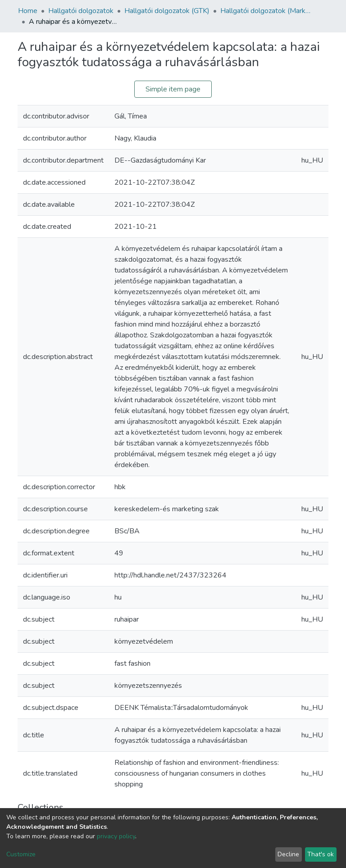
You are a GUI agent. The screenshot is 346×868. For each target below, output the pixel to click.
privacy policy (116, 836)
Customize (21, 854)
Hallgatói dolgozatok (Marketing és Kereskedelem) (265, 11)
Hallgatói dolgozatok (81, 11)
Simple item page (173, 89)
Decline (288, 854)
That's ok (321, 854)
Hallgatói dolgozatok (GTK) (167, 11)
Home (28, 11)
